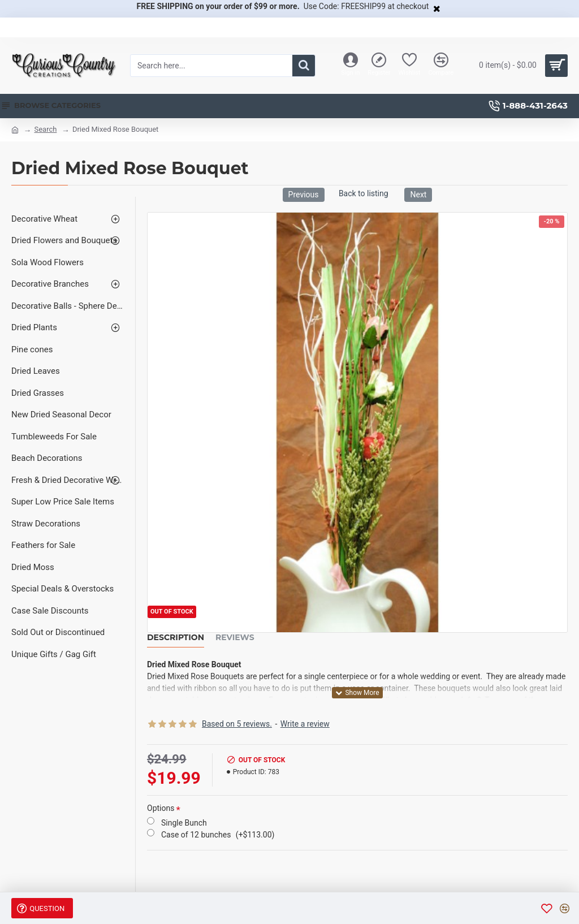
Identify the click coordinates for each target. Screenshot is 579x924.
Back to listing (364, 193)
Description (176, 638)
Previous (304, 195)
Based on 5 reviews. (237, 724)
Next (418, 195)
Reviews (235, 638)
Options (161, 808)
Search (45, 129)
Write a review (305, 724)
